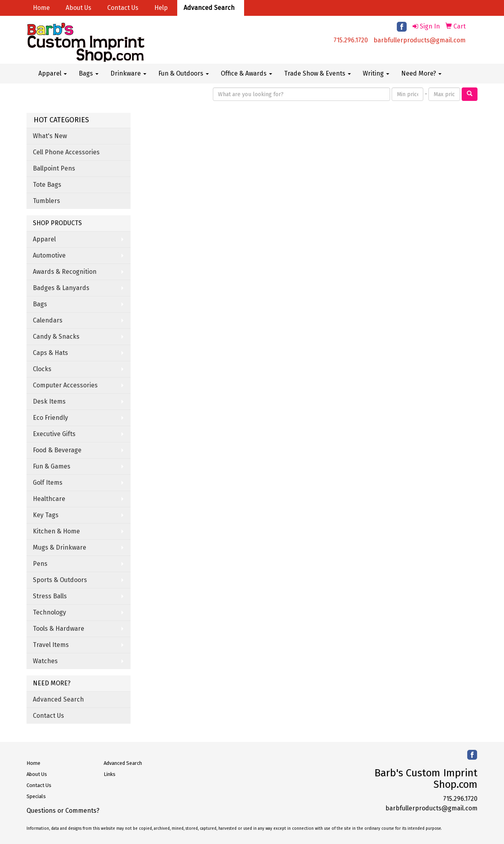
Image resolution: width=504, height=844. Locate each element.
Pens (40, 564)
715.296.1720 (351, 40)
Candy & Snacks (56, 337)
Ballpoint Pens (54, 168)
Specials (36, 796)
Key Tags (46, 515)
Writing (376, 73)
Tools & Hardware (59, 629)
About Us (79, 8)
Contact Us (123, 8)
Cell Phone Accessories (66, 152)
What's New (50, 136)
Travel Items (51, 645)
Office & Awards (246, 73)
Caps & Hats (50, 353)
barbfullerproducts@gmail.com (420, 40)
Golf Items (48, 483)
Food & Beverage (57, 450)
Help (161, 8)
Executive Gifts (54, 434)
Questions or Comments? (63, 811)
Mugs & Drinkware (60, 547)
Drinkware (128, 73)
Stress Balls (50, 596)
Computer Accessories (65, 385)
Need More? (421, 73)
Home (41, 8)
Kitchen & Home (56, 531)
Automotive (49, 255)
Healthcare (49, 499)
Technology (49, 612)
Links (110, 774)
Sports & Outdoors (60, 580)
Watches (45, 661)
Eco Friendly (50, 418)
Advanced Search (209, 8)
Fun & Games (52, 466)
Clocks (42, 369)
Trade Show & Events (317, 73)
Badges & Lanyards (61, 288)
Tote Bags (47, 185)
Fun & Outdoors (184, 73)
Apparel (53, 73)
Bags (89, 73)
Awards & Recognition (65, 272)
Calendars (48, 320)
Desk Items (49, 401)
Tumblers (46, 201)
